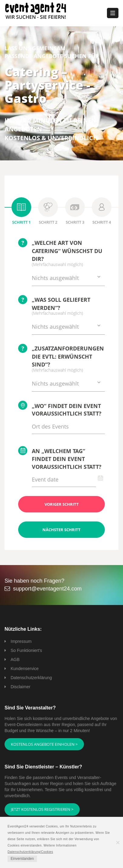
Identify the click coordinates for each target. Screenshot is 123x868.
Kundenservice (25, 669)
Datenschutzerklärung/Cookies (30, 852)
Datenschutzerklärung (31, 678)
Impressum (21, 641)
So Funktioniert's (26, 650)
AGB (15, 659)
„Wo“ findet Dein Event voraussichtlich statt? (60, 409)
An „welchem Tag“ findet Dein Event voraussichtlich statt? (60, 458)
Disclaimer (20, 687)
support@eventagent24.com (47, 589)
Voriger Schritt (62, 504)
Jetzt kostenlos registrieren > (42, 809)
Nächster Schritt (62, 530)
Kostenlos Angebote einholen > (44, 744)
